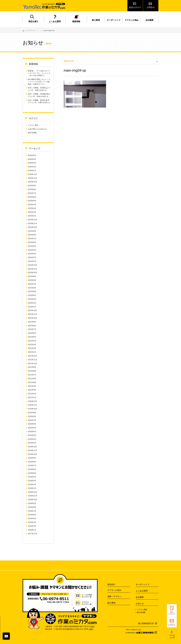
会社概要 (149, 20)
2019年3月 (32, 481)
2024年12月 (33, 220)
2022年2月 (32, 348)
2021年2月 (32, 394)
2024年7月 (32, 239)
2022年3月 (32, 345)
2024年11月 (33, 223)
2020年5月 (32, 428)
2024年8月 (32, 235)
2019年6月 (32, 469)
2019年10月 (33, 454)
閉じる (6, 636)
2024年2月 (32, 257)
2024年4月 (32, 250)
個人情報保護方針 (146, 623)
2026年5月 (32, 155)
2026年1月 (32, 171)
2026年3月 (32, 163)
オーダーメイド (114, 20)
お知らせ (140, 603)
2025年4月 (32, 205)
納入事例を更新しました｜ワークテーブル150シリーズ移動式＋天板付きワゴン (39, 82)
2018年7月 (32, 511)
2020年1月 (32, 443)
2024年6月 (32, 242)
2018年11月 (33, 496)
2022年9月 (32, 322)
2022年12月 (33, 310)
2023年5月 (32, 292)
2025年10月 (33, 182)
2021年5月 (32, 382)
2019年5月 (32, 473)
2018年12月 (33, 492)
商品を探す (33, 21)
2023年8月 (32, 280)
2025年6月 (32, 197)
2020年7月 (32, 420)
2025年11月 (33, 178)
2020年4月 (32, 432)
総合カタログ (135, 7)
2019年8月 (32, 462)
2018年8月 (32, 507)
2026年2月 (32, 167)
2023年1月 (32, 307)
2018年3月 (32, 526)
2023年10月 (33, 273)
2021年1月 (32, 398)
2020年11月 (33, 405)
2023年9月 (32, 276)
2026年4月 (32, 159)
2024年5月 (32, 246)
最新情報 (76, 21)
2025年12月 (33, 174)
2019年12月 (33, 447)
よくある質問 (55, 21)
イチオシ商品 (33, 125)
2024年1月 (32, 261)
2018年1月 (32, 530)
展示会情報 (32, 133)
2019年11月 (33, 450)
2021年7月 (32, 375)
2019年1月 (32, 488)
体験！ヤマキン (114, 596)
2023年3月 (32, 299)
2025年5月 (32, 201)
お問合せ (151, 7)
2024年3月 (32, 254)
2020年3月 (32, 435)
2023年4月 (32, 295)
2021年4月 (32, 386)
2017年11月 (33, 534)
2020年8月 (32, 416)
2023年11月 (33, 269)
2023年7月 (32, 284)
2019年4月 (32, 477)
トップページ (30, 30)
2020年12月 (33, 401)
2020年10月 (33, 409)
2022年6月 (32, 333)
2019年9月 (32, 458)
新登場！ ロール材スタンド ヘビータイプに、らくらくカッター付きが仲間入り (39, 73)
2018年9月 (32, 503)
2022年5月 (32, 337)
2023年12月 (33, 265)
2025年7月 (32, 193)
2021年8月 (32, 371)
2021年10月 (33, 364)
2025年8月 (32, 189)
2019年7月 (32, 466)
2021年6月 (32, 379)
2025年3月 (32, 208)
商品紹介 (111, 584)
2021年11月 (33, 360)
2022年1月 (32, 352)
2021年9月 (32, 367)
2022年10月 (33, 318)
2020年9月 (32, 413)
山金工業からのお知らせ (37, 129)
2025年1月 (32, 216)
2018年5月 (32, 519)
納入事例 (96, 20)
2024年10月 (33, 227)
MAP (92, 627)
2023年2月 (32, 303)
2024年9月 (32, 231)
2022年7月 (32, 329)
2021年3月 (32, 390)
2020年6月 (32, 424)
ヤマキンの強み (132, 20)
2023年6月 (32, 288)
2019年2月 (32, 484)
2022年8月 (32, 326)
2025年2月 (32, 212)
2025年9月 (32, 186)
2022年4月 (32, 341)
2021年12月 (33, 356)
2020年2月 (32, 439)
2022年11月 (33, 314)
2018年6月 (32, 515)
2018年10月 (33, 500)
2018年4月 (32, 522)
